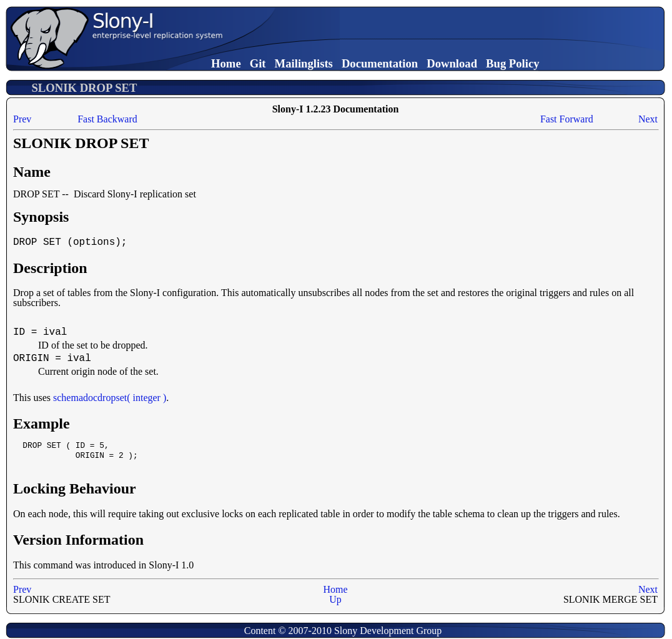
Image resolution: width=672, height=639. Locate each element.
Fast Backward (107, 119)
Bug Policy (513, 63)
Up (335, 599)
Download (452, 63)
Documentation (380, 63)
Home (226, 63)
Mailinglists (304, 63)
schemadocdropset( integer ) (110, 398)
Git (258, 63)
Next (648, 119)
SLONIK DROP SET (84, 88)
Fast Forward (567, 119)
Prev (22, 119)
